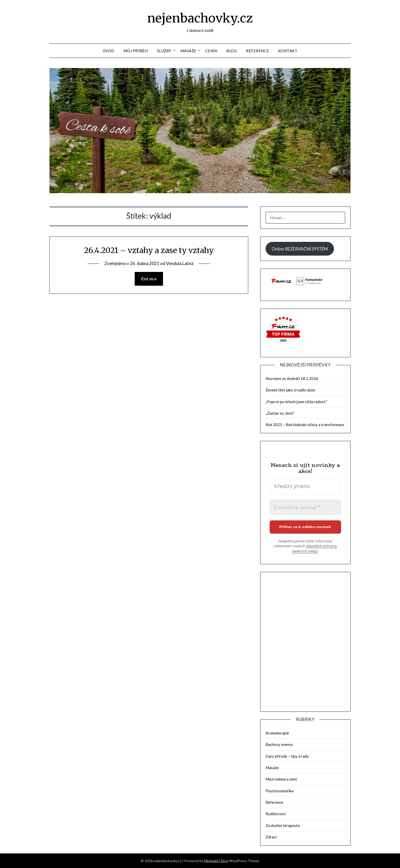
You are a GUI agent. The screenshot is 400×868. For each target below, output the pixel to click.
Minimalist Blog (216, 861)
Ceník (211, 51)
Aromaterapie (277, 733)
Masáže (188, 51)
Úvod (109, 51)
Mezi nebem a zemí (281, 779)
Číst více (149, 279)
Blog (232, 51)
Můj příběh (136, 51)
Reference (258, 51)
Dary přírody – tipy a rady (287, 756)
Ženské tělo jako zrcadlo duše (290, 390)
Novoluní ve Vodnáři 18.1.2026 (292, 378)
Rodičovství (276, 814)
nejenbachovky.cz (200, 18)
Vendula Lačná (180, 263)
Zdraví (271, 837)
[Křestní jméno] (305, 486)
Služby (164, 51)
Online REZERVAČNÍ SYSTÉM (300, 249)
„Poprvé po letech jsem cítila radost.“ (296, 402)
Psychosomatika (279, 791)
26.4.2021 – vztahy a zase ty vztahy (149, 250)
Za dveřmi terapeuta (283, 825)
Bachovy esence (279, 744)
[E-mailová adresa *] (305, 507)
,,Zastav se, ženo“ (280, 413)
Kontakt (288, 51)
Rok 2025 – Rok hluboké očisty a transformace (305, 425)
